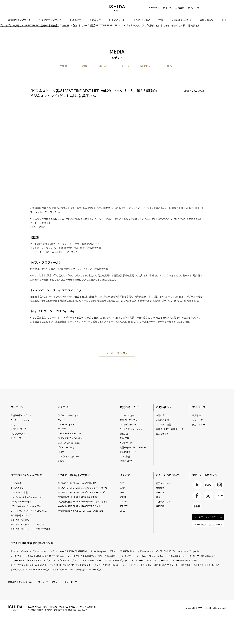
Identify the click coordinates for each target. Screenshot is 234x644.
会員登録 (180, 8)
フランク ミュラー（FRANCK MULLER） (29, 556)
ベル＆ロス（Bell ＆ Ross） (206, 565)
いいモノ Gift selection (69, 443)
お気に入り (205, 8)
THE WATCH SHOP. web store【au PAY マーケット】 (82, 493)
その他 (61, 461)
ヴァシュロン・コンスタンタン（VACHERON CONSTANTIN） (60, 551)
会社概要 (160, 488)
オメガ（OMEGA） (57, 556)
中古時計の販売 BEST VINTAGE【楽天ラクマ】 (79, 506)
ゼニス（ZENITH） (178, 556)
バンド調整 (125, 457)
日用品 (61, 452)
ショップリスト (117, 20)
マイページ (193, 8)
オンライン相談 (163, 425)
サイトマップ (71, 582)
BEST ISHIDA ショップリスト (28, 475)
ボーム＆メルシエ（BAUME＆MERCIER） (29, 570)
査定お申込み (162, 434)
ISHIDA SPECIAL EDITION (70, 434)
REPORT (146, 66)
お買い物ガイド (129, 407)
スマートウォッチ (66, 425)
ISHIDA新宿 (16, 483)
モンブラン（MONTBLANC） (108, 565)
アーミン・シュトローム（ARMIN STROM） (179, 560)
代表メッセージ (163, 483)
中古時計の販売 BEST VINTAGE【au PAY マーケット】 (82, 502)
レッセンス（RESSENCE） (57, 565)
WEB (64, 66)
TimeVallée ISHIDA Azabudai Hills (27, 497)
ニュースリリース (164, 502)
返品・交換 (124, 438)
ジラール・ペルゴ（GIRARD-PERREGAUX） (30, 560)
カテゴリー (95, 20)
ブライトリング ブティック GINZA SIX (29, 511)
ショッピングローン (129, 425)
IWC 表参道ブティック (21, 515)
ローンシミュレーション (131, 429)
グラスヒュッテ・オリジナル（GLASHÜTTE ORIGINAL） (97, 560)
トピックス (16, 438)
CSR (158, 497)
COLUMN (124, 502)
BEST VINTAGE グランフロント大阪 (28, 525)
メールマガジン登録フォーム (208, 518)
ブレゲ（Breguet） (99, 551)
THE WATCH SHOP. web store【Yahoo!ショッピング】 (83, 488)
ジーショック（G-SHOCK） (89, 570)
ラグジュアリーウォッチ (69, 415)
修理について (126, 461)
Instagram (220, 485)
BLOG (208, 485)
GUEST (169, 66)
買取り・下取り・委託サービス (170, 429)
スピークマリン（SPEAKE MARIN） (26, 565)
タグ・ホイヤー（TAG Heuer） (201, 556)
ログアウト (154, 8)
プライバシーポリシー (49, 582)
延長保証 (124, 434)
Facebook (197, 496)
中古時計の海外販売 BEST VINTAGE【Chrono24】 (81, 511)
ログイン (168, 8)
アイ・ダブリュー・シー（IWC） (134, 556)
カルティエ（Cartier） (20, 551)
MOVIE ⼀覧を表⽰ (117, 353)
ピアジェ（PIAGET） (60, 560)
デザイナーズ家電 (66, 447)
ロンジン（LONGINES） (82, 565)
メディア (125, 475)
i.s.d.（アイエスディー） (68, 457)
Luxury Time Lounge (21, 502)
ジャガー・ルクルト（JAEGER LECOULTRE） (156, 551)
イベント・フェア (142, 20)
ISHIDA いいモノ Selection (71, 438)
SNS (224, 20)
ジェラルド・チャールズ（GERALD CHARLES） (144, 565)
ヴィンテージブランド (50, 20)
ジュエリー (76, 20)
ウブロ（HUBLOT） (158, 556)
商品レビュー (199, 425)
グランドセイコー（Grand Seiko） (141, 560)
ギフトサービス (127, 443)
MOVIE (103, 66)
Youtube (197, 485)
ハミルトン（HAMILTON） (62, 570)
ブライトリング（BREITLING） (82, 556)
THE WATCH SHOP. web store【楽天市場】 (77, 483)
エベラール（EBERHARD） (180, 565)
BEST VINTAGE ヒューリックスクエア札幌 (31, 529)
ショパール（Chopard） (189, 551)
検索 (221, 8)
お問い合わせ (207, 20)
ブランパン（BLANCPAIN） (121, 551)
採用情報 (160, 506)
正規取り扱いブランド (19, 20)
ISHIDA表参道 (17, 488)
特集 (161, 20)
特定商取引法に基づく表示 (21, 582)
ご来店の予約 (162, 420)
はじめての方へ (127, 415)
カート (213, 8)
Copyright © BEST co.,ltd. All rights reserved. (206, 608)
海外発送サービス (128, 452)
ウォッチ (62, 420)
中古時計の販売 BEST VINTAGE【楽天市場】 (78, 497)
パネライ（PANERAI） (108, 556)
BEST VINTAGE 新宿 (20, 520)
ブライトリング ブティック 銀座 (26, 506)
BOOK (83, 66)
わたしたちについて (181, 20)
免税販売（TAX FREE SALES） (133, 447)
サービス (160, 493)
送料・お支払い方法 (129, 420)
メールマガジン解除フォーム (208, 525)
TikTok (220, 496)
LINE (197, 507)
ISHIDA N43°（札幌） (20, 493)
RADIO (124, 66)
